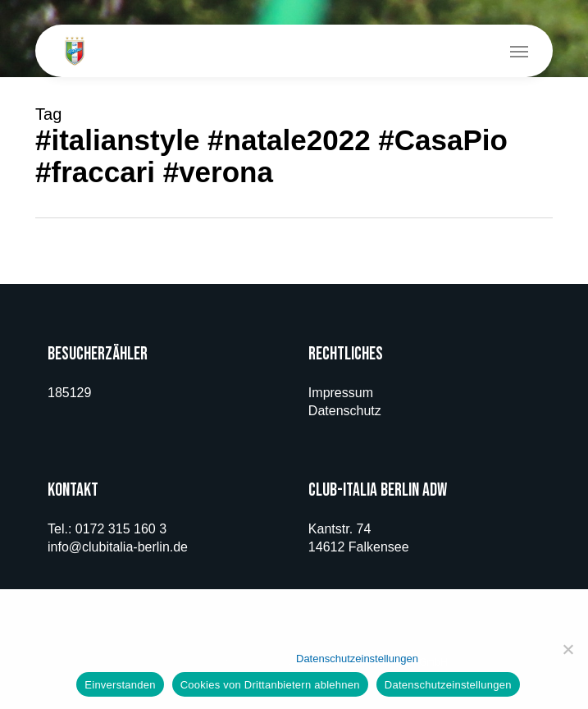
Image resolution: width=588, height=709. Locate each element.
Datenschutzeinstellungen (357, 659)
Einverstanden (120, 685)
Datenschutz (345, 411)
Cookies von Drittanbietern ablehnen (270, 685)
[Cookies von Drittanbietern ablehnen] (567, 649)
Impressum (341, 393)
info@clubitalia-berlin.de (118, 547)
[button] (519, 51)
